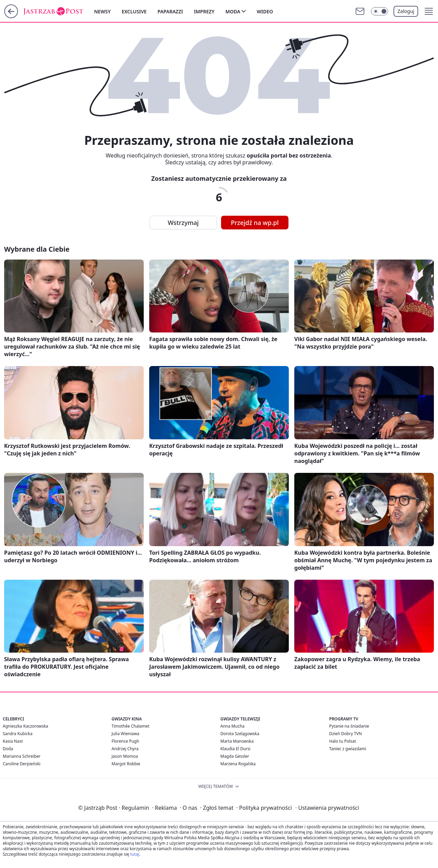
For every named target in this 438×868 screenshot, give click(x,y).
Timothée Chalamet (131, 726)
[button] (429, 11)
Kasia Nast (13, 741)
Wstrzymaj (183, 223)
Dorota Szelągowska (240, 734)
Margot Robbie (126, 764)
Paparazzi (170, 11)
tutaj (134, 854)
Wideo (265, 11)
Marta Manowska (237, 741)
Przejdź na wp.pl (255, 223)
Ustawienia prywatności (327, 808)
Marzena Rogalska (238, 764)
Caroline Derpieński (22, 764)
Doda (8, 749)
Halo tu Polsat (343, 741)
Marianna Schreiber (22, 756)
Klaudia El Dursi (235, 749)
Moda (233, 11)
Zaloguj (406, 11)
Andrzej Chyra (125, 749)
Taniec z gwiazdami (348, 749)
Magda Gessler (235, 756)
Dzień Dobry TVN (345, 734)
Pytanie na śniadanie (349, 726)
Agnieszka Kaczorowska (25, 726)
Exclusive (134, 11)
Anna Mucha (233, 726)
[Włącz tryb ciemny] (379, 11)
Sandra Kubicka (18, 734)
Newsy (102, 11)
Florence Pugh (125, 741)
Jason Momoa (125, 756)
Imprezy (204, 11)
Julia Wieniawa (125, 734)
